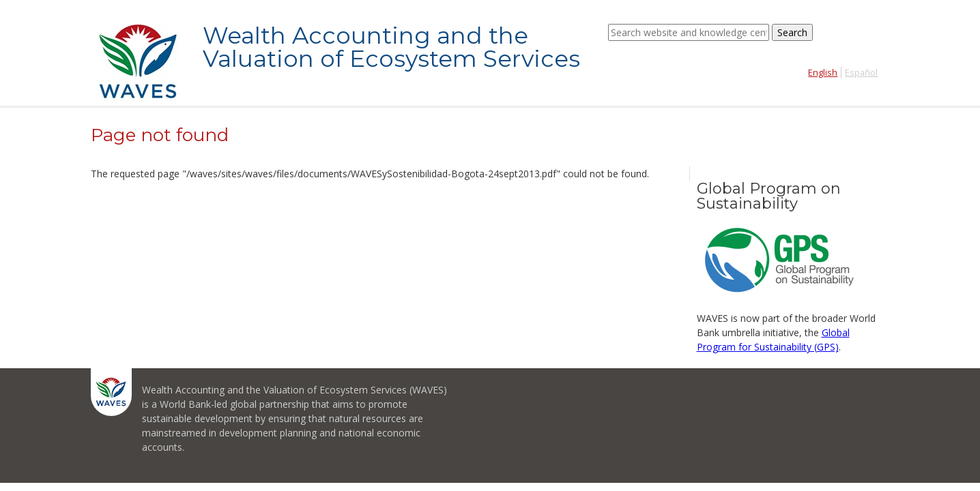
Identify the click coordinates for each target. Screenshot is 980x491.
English (823, 73)
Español (861, 73)
